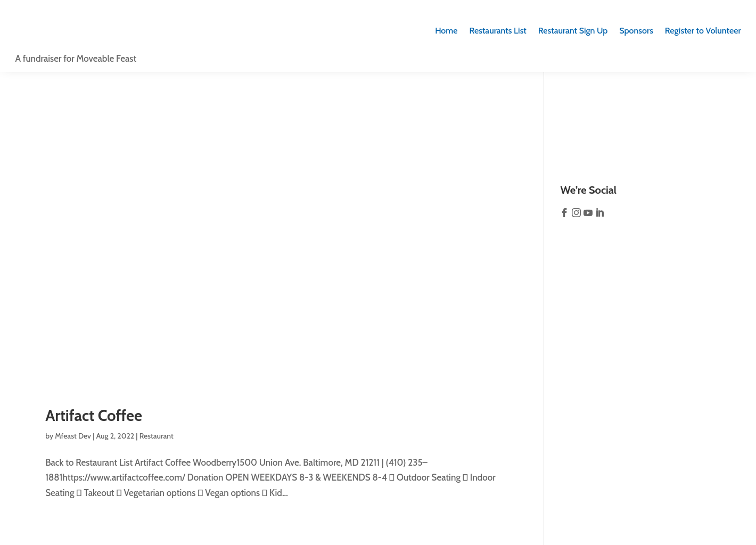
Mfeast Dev (73, 436)
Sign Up (573, 31)
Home (446, 31)
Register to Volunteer (703, 31)
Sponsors (636, 31)
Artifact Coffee (94, 415)
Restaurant (157, 436)
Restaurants (498, 31)
